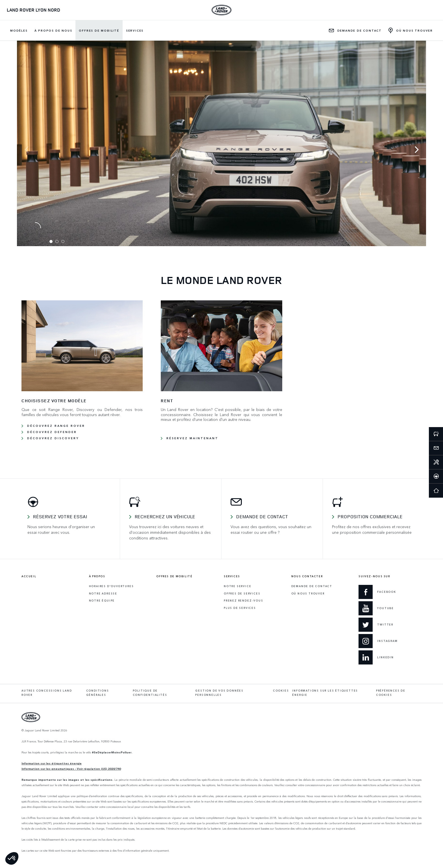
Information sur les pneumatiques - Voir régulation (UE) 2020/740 (71, 769)
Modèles (19, 30)
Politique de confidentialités (150, 693)
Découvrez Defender (52, 432)
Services (135, 30)
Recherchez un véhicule (165, 517)
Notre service (237, 586)
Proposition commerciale (370, 517)
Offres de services (242, 593)
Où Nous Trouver (308, 593)
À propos (97, 576)
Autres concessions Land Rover (47, 693)
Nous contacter (307, 576)
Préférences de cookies (391, 693)
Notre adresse (103, 593)
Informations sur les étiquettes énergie (325, 693)
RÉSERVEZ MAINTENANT (192, 438)
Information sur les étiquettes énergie (52, 763)
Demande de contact (262, 517)
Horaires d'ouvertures (111, 586)
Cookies (281, 691)
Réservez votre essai (60, 517)
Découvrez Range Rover (56, 426)
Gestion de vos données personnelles (219, 693)
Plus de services (240, 608)
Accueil (29, 576)
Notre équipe (102, 601)
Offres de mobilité (99, 30)
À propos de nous (53, 30)
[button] (12, 858)
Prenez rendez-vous (243, 601)
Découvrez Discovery (53, 438)
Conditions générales (98, 693)
